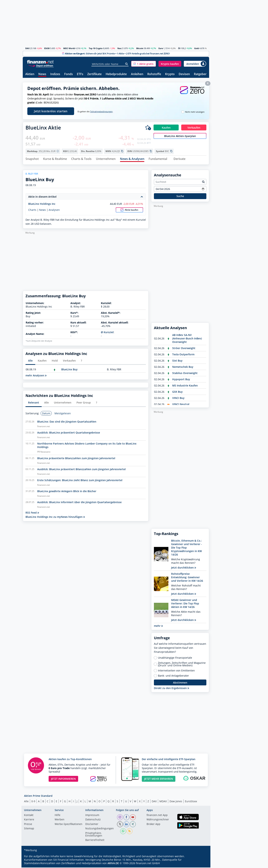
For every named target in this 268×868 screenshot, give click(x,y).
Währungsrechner (158, 820)
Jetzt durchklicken (184, 568)
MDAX (163, 802)
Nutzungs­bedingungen (100, 829)
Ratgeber (200, 74)
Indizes (55, 74)
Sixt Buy (177, 361)
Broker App (153, 825)
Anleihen (137, 74)
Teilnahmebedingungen (101, 112)
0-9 (33, 802)
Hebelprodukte (116, 74)
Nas (119, 48)
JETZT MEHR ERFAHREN (159, 779)
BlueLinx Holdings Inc (42, 204)
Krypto (170, 74)
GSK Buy (177, 392)
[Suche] (127, 64)
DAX (27, 48)
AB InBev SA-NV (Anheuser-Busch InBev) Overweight (187, 339)
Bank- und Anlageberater (173, 676)
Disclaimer (92, 825)
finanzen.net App (157, 816)
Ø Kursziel (107, 333)
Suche (180, 197)
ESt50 (47, 48)
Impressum (92, 816)
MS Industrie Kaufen (185, 386)
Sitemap (29, 829)
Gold (197, 48)
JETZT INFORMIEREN (63, 779)
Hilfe (58, 816)
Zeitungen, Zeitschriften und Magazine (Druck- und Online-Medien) (182, 665)
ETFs (80, 74)
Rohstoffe (154, 74)
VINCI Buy (178, 398)
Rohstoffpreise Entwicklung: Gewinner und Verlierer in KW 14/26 (187, 578)
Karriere (29, 820)
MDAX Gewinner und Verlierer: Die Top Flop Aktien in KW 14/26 (185, 604)
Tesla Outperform (183, 355)
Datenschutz (93, 820)
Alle (26, 802)
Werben (60, 820)
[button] (144, 64)
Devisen (184, 74)
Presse (28, 825)
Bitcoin (140, 48)
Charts (32, 210)
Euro (161, 48)
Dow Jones (176, 802)
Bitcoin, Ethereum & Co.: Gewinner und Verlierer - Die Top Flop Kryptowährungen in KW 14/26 (187, 548)
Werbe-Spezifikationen (69, 825)
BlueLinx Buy (69, 370)
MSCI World (69, 48)
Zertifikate (94, 74)
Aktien (30, 74)
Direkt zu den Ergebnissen (172, 689)
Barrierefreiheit (95, 841)
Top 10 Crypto (96, 48)
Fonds (69, 74)
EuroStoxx (191, 802)
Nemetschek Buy (183, 367)
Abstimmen (180, 683)
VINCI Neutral (181, 405)
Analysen (54, 210)
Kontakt (29, 816)
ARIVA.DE (113, 864)
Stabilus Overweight (185, 374)
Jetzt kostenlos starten (51, 111)
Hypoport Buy (181, 380)
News (42, 74)
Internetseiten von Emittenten (176, 671)
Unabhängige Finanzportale (175, 658)
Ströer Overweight (184, 349)
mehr (158, 626)
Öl (179, 48)
